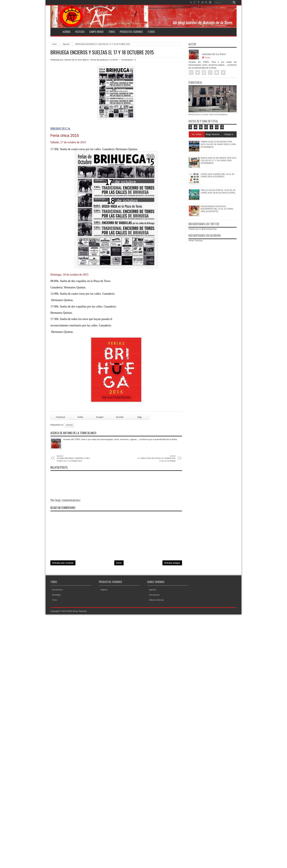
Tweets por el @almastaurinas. (203, 229)
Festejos (80, 32)
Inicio (54, 44)
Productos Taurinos (131, 32)
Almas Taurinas (196, 240)
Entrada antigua (172, 563)
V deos (151, 32)
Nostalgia (56, 595)
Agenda (67, 32)
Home (55, 32)
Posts (206, 57)
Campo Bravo (96, 32)
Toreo (112, 32)
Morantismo (57, 590)
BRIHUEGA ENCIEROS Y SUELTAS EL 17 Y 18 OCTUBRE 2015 (102, 52)
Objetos (104, 590)
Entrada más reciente (63, 563)
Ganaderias (154, 595)
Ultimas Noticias (156, 600)
